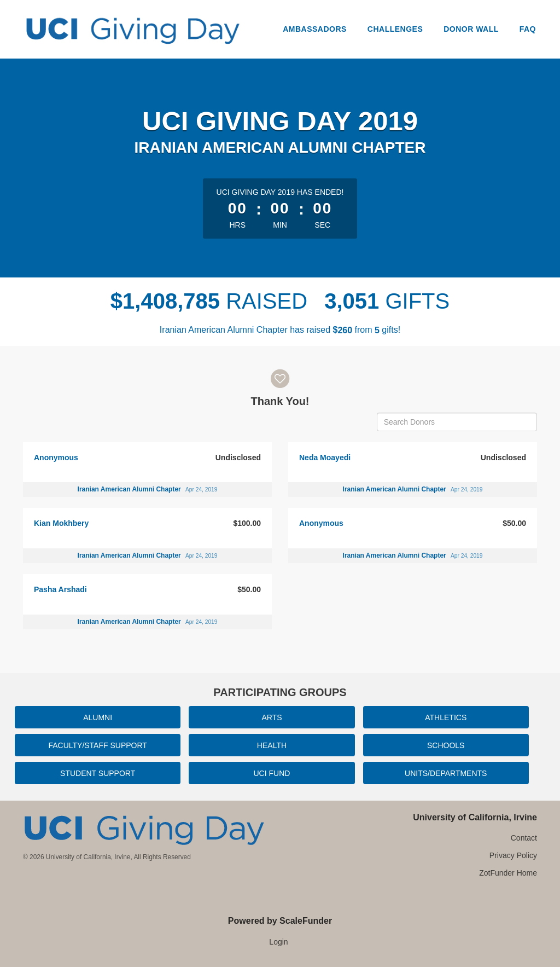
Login (278, 942)
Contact (524, 838)
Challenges (395, 29)
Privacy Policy (513, 855)
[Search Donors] (457, 422)
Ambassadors (315, 29)
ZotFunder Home (508, 873)
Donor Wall (471, 29)
